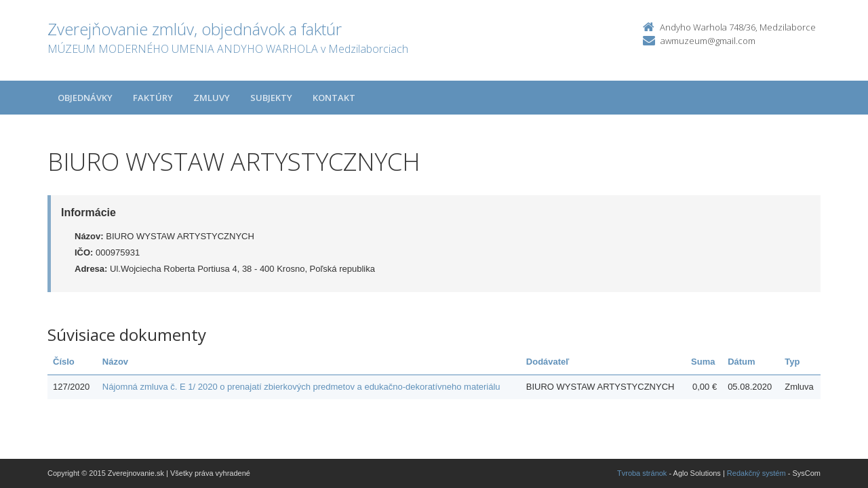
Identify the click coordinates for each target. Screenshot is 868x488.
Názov (115, 362)
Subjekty (271, 98)
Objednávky (85, 98)
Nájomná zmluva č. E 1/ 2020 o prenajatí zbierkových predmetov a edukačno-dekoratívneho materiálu (301, 387)
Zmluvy (212, 98)
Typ (792, 362)
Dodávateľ (548, 362)
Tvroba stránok (642, 473)
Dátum (741, 362)
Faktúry (153, 98)
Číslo (64, 362)
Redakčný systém (756, 473)
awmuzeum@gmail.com (708, 41)
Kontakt (334, 98)
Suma (703, 362)
